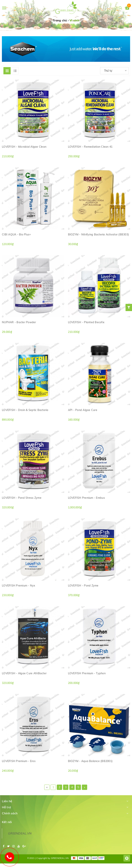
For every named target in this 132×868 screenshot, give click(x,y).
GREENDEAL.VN (20, 833)
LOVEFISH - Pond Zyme (83, 586)
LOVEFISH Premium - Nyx (19, 586)
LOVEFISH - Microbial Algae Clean (24, 147)
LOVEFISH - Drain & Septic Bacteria (25, 410)
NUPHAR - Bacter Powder (19, 322)
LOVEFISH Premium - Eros (19, 761)
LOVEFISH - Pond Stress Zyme (22, 498)
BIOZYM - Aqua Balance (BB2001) (90, 761)
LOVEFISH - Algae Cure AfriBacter (24, 673)
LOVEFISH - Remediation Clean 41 (90, 147)
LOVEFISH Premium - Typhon (87, 673)
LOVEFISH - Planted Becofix (86, 322)
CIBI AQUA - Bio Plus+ (16, 234)
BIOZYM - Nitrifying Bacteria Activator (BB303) (99, 234)
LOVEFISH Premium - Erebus (86, 498)
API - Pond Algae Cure (83, 410)
